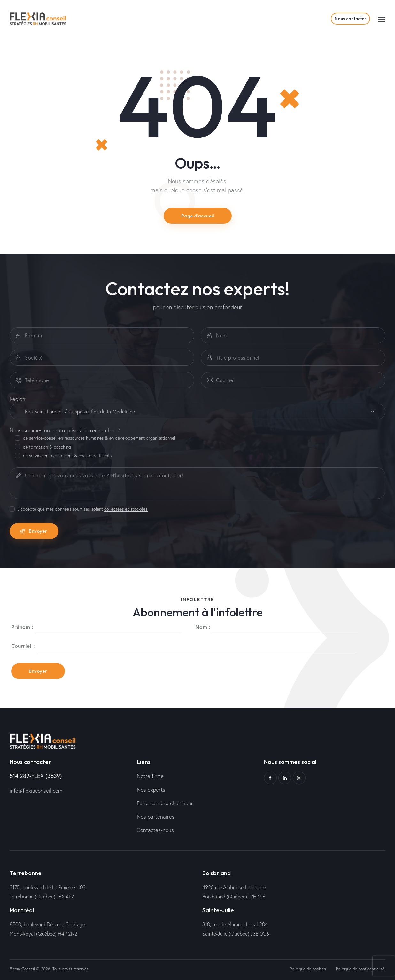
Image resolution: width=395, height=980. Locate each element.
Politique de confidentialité (360, 969)
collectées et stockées (126, 509)
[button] (382, 19)
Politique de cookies (308, 969)
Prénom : (22, 627)
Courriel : (23, 646)
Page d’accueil (198, 216)
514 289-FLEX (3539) (36, 776)
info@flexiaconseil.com (36, 791)
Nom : (203, 627)
